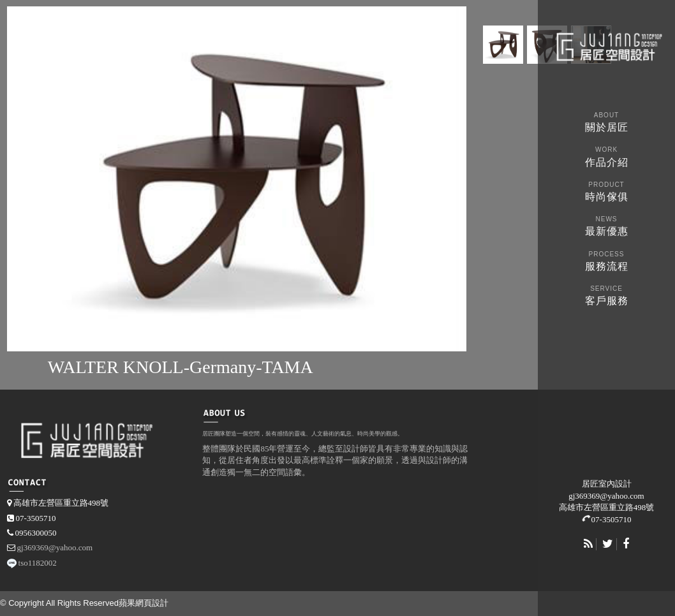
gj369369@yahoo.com (606, 496)
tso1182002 (38, 563)
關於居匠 (606, 121)
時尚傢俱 (606, 190)
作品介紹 (606, 155)
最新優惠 (606, 225)
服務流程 (606, 260)
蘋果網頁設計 (144, 603)
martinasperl (608, 46)
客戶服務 (606, 294)
